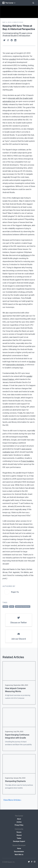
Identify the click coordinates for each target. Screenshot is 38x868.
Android (5, 607)
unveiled (12, 59)
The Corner (8, 3)
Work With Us (19, 854)
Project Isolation (27, 461)
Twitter (19, 838)
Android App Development (23, 607)
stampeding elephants (15, 365)
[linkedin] (15, 40)
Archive (19, 822)
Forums (19, 832)
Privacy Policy (19, 825)
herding (32, 361)
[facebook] (8, 40)
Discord (19, 835)
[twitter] (4, 40)
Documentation (19, 851)
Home (19, 848)
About (19, 819)
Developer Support (19, 841)
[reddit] (12, 40)
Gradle (12, 607)
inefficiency (25, 255)
